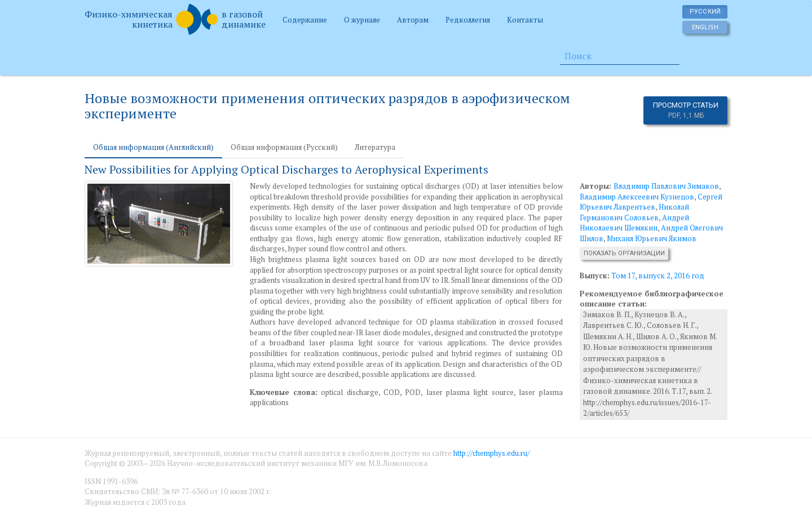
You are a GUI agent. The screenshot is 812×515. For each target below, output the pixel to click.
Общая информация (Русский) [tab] (284, 147)
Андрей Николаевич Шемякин (634, 223)
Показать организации (624, 253)
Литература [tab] (375, 147)
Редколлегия (468, 20)
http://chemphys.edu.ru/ (491, 453)
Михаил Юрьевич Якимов (652, 238)
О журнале (362, 20)
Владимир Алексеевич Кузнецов (637, 197)
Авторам (413, 20)
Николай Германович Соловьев (634, 212)
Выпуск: (595, 276)
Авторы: (597, 186)
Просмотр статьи (686, 110)
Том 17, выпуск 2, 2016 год (658, 276)
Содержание (305, 20)
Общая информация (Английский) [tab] (153, 147)
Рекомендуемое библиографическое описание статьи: (652, 299)
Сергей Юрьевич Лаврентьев (651, 202)
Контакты (525, 20)
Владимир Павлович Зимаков (666, 186)
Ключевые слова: (284, 392)
